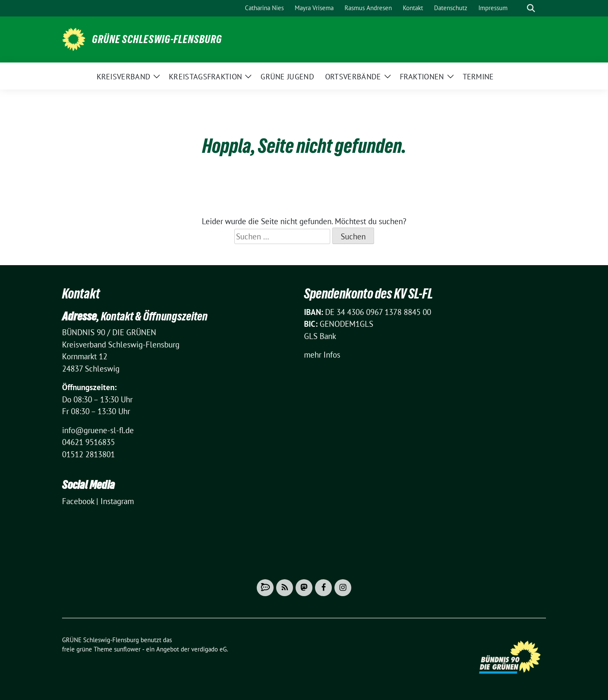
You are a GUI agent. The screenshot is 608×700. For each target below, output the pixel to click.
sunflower (127, 649)
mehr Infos (322, 355)
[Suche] (519, 8)
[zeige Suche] (531, 8)
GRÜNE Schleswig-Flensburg (157, 39)
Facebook (78, 501)
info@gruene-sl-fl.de (98, 430)
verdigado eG (209, 649)
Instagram (117, 501)
